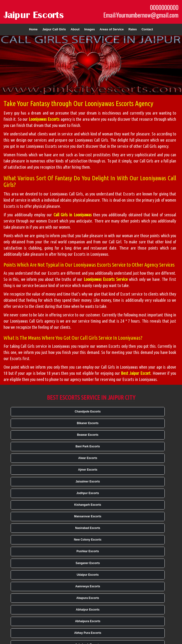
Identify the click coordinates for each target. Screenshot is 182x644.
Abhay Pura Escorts (88, 633)
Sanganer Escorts (88, 563)
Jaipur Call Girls (54, 29)
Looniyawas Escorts (44, 119)
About (75, 29)
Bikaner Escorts (88, 423)
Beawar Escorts (88, 435)
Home (33, 29)
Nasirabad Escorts (88, 528)
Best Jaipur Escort (136, 373)
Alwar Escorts (88, 458)
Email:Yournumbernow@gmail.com (141, 15)
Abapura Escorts (88, 598)
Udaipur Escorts (88, 575)
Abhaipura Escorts (88, 621)
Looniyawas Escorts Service (106, 279)
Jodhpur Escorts (88, 493)
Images (89, 29)
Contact (147, 29)
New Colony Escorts (88, 540)
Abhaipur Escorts (88, 610)
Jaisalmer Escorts (88, 482)
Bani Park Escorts (88, 446)
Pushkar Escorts (88, 551)
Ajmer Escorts (88, 470)
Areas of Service (112, 29)
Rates (133, 29)
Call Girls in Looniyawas (73, 215)
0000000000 (164, 7)
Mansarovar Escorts (88, 516)
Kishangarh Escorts (88, 505)
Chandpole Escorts (88, 412)
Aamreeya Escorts (88, 586)
